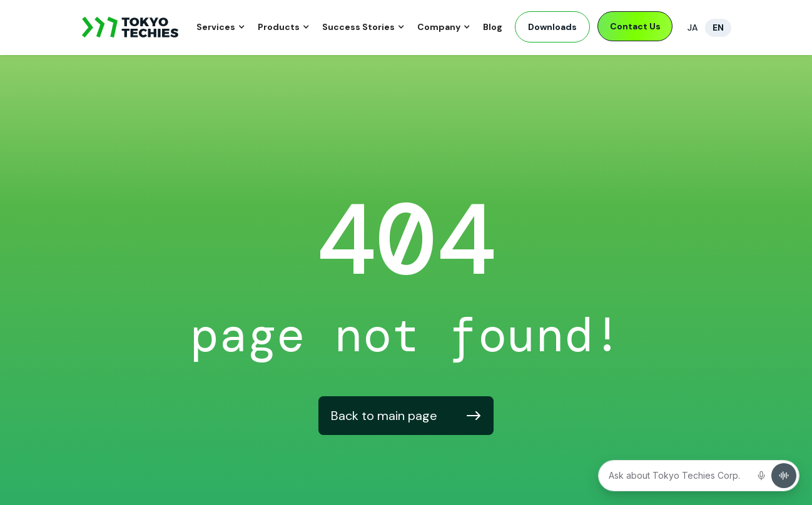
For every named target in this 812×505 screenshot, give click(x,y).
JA (693, 27)
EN (718, 27)
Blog (493, 27)
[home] (131, 27)
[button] (221, 28)
